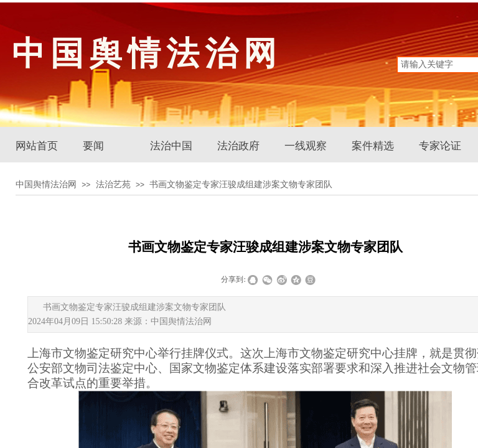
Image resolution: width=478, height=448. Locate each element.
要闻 (93, 146)
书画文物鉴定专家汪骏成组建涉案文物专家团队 (241, 184)
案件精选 (373, 146)
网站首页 (37, 146)
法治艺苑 (113, 184)
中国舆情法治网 (46, 184)
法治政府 (238, 146)
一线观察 (306, 146)
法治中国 (171, 146)
